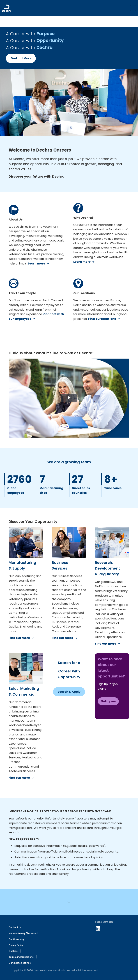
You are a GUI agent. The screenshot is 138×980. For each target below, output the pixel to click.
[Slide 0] (66, 130)
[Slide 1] (69, 130)
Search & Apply (69, 692)
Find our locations (102, 319)
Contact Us (15, 927)
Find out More (21, 58)
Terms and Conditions (21, 957)
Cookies (13, 951)
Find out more (19, 638)
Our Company (16, 939)
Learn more (36, 263)
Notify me (108, 701)
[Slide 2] (72, 130)
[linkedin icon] (98, 928)
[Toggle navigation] (133, 8)
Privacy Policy (16, 945)
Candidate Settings (20, 963)
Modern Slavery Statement (24, 933)
